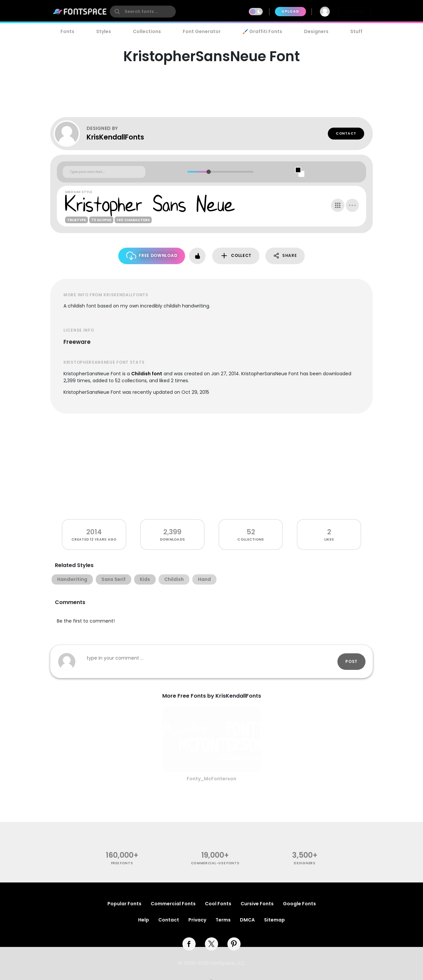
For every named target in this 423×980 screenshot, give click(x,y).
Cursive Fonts (257, 904)
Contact (346, 133)
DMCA (247, 920)
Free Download (152, 256)
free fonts (122, 863)
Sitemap (274, 920)
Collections (147, 31)
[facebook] (189, 944)
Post (351, 661)
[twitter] (211, 944)
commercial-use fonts (215, 863)
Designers (316, 31)
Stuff (356, 31)
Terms (223, 920)
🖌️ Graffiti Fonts (262, 31)
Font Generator (202, 31)
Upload (290, 11)
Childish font (147, 374)
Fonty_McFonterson (211, 779)
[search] (143, 12)
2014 (94, 532)
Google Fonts (299, 904)
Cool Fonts (218, 904)
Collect (236, 256)
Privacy (197, 920)
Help (144, 920)
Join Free (355, 11)
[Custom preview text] (104, 172)
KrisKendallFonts (115, 137)
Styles (104, 31)
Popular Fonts (124, 904)
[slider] (208, 172)
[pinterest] (234, 944)
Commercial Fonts (173, 904)
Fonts (67, 31)
